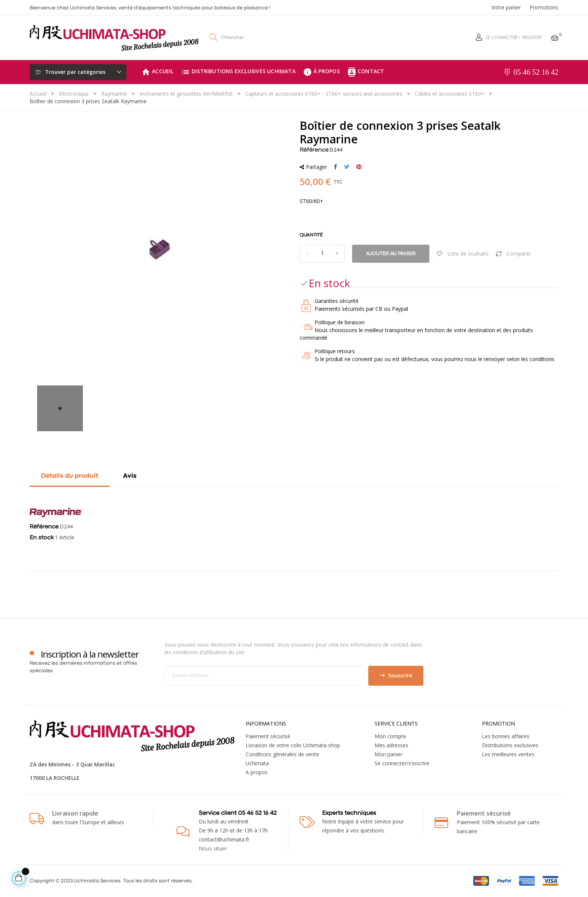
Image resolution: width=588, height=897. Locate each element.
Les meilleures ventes (508, 754)
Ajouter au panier (391, 254)
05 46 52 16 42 (536, 72)
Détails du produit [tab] (70, 476)
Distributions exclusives (510, 745)
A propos (257, 772)
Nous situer (213, 848)
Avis (130, 476)
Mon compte (390, 736)
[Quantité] (322, 254)
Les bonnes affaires (506, 736)
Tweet (347, 167)
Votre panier (506, 7)
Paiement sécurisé (268, 736)
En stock (42, 538)
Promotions (544, 7)
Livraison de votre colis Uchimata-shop (293, 745)
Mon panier (388, 754)
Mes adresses (391, 745)
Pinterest (359, 167)
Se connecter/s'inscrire (402, 763)
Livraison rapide (75, 813)
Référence (314, 150)
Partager (335, 167)
